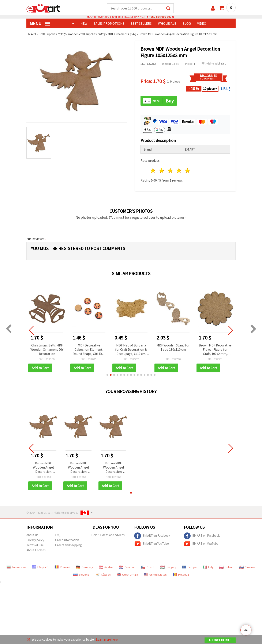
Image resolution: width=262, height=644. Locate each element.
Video (202, 23)
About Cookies (36, 550)
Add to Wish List (214, 64)
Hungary (168, 567)
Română (62, 567)
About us (32, 535)
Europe (189, 567)
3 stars (170, 170)
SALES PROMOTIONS (109, 23)
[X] (28, 639)
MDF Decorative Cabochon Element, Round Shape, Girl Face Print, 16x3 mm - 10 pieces (89, 350)
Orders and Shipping (68, 545)
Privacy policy (35, 540)
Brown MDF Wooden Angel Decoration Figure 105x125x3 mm (43, 468)
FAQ (58, 535)
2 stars (162, 170)
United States (155, 575)
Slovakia (247, 567)
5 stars (188, 170)
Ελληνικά (40, 567)
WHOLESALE (167, 23)
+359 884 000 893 (160, 17)
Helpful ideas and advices (108, 535)
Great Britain (127, 575)
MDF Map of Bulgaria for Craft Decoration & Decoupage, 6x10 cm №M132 (131, 350)
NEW (84, 23)
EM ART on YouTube (151, 544)
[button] (107, 375)
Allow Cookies (220, 640)
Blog (187, 23)
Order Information (67, 540)
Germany (85, 567)
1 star (153, 170)
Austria (106, 567)
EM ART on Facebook (152, 536)
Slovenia (81, 575)
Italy (208, 567)
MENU (40, 23)
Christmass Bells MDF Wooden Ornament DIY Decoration (47, 349)
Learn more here (107, 639)
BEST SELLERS (141, 23)
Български (16, 567)
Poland (226, 567)
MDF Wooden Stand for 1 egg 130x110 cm (173, 347)
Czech (148, 567)
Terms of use (35, 545)
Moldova (181, 575)
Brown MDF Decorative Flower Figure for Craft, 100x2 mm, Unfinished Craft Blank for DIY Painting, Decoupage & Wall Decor (215, 350)
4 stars (179, 170)
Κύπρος (103, 575)
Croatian (127, 567)
